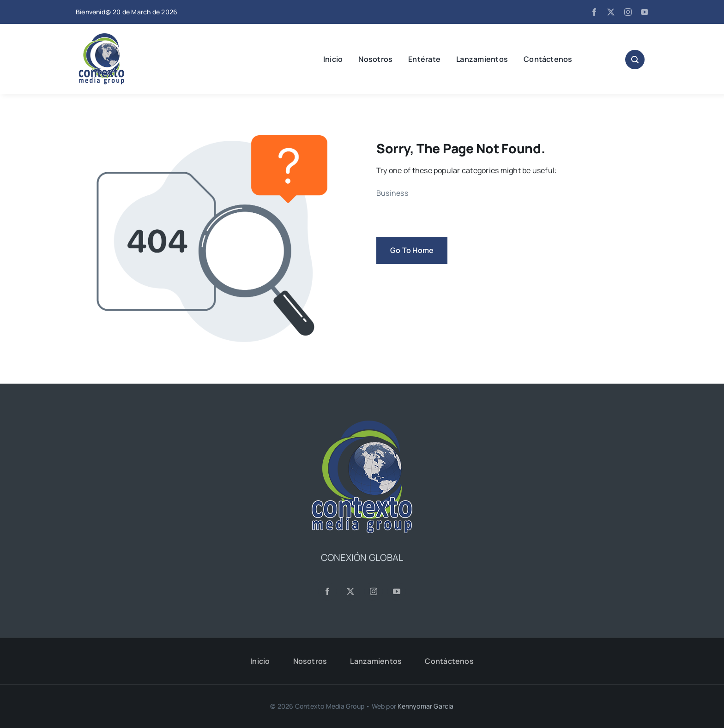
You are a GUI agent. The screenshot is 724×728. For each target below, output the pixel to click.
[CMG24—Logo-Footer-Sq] (362, 424)
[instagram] (628, 12)
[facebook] (594, 12)
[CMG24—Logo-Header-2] (124, 37)
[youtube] (645, 12)
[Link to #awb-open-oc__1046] (635, 60)
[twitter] (611, 12)
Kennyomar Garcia (425, 706)
